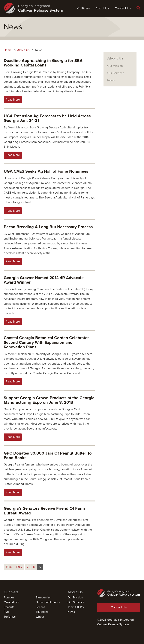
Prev (19, 567)
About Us (102, 8)
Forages (9, 597)
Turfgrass (10, 617)
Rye (6, 612)
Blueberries (43, 597)
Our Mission (115, 66)
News (111, 80)
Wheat (40, 617)
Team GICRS (76, 607)
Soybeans (42, 612)
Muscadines (12, 602)
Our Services (116, 73)
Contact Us (123, 8)
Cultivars (84, 8)
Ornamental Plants (48, 602)
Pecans (40, 607)
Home (8, 50)
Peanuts (9, 607)
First (9, 567)
